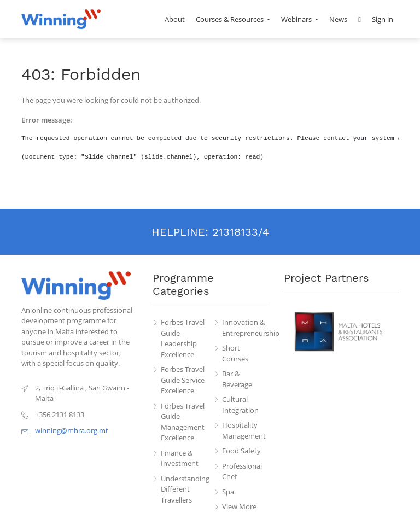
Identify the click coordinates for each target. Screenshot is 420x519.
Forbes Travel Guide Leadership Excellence (183, 338)
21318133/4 (241, 232)
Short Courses (235, 353)
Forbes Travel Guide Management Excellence (183, 422)
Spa (228, 492)
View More (239, 506)
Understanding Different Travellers (184, 489)
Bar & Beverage (237, 379)
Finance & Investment (180, 458)
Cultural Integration (240, 405)
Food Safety (241, 451)
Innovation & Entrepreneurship (245, 328)
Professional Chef (242, 471)
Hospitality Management (244, 430)
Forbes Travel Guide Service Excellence (183, 380)
